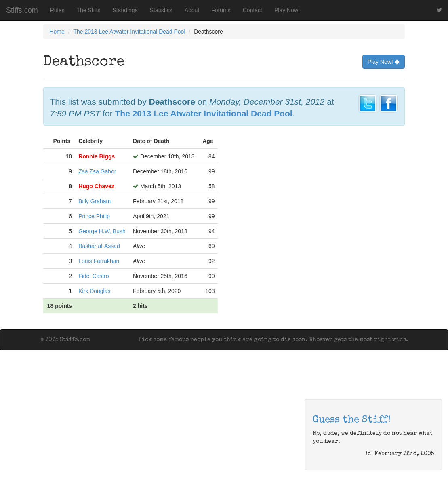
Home (57, 32)
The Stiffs (89, 10)
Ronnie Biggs (97, 156)
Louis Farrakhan (99, 261)
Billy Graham (95, 201)
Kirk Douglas (94, 291)
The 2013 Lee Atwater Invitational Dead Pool (129, 32)
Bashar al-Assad (99, 246)
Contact (252, 10)
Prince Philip (94, 216)
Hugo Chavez (96, 186)
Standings (125, 10)
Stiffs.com (22, 10)
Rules (57, 10)
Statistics (161, 10)
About (192, 10)
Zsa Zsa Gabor (97, 171)
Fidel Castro (94, 276)
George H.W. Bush (102, 231)
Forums (221, 10)
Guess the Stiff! (352, 420)
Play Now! (287, 10)
